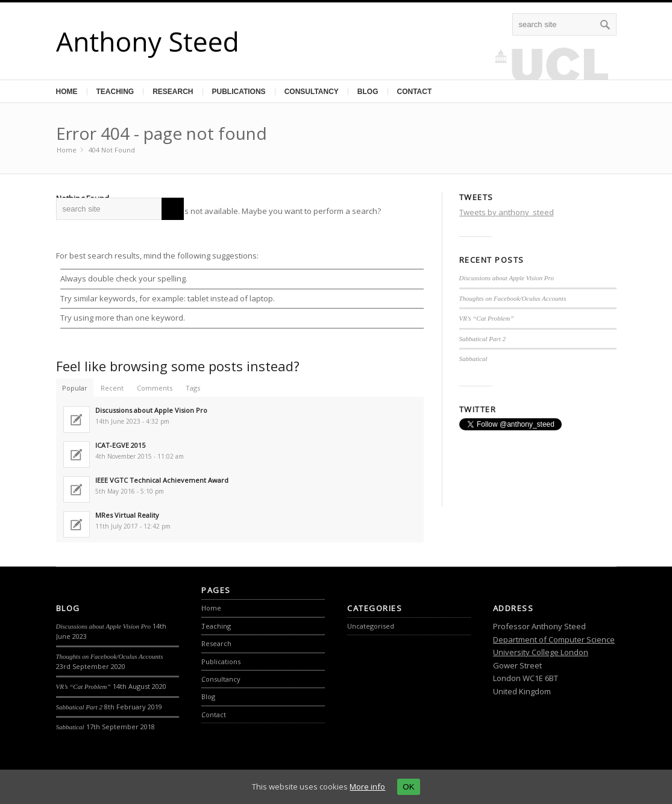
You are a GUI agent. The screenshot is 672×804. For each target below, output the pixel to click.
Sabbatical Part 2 (483, 339)
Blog (368, 92)
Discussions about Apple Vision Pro (507, 278)
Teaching (115, 92)
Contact (415, 92)
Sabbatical (473, 359)
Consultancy (312, 92)
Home (67, 92)
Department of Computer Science (554, 639)
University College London (541, 652)
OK (408, 787)
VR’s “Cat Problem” (487, 318)
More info (367, 787)
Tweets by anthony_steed (507, 212)
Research (173, 92)
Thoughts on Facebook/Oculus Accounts (513, 298)
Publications (239, 92)
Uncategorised (371, 626)
